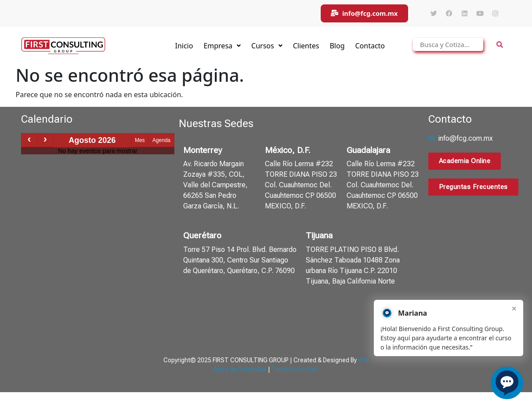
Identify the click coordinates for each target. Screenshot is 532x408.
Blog (337, 47)
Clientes (306, 47)
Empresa (222, 47)
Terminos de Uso (295, 370)
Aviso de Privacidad (240, 370)
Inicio (184, 47)
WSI (363, 361)
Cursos (267, 47)
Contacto (370, 47)
